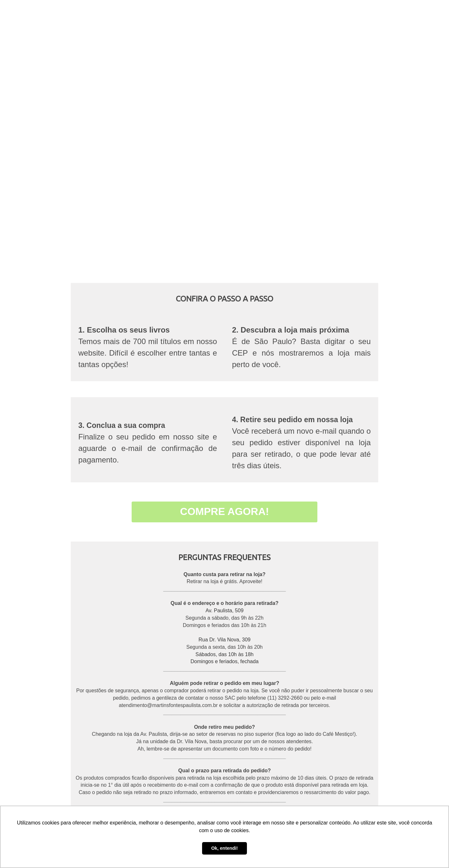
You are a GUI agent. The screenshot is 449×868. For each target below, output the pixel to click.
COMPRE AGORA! (224, 511)
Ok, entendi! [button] (224, 848)
